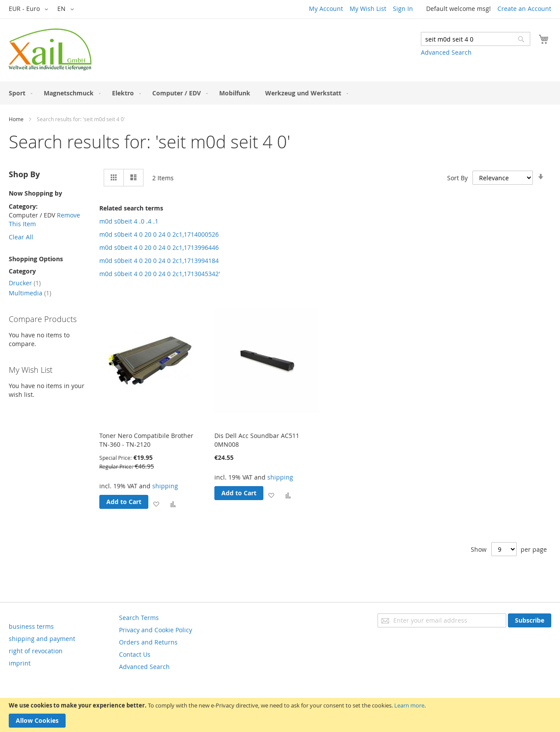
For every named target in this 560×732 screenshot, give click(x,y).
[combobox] (476, 39)
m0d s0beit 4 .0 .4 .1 (129, 221)
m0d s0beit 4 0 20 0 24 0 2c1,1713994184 (159, 261)
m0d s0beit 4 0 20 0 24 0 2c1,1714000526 (159, 234)
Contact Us (135, 654)
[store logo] (50, 49)
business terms (31, 626)
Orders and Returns (148, 642)
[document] (280, 715)
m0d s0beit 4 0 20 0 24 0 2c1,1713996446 (159, 247)
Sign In (403, 9)
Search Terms (139, 618)
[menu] (280, 93)
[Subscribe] (530, 620)
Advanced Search (446, 52)
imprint (20, 663)
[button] (30, 9)
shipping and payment (42, 639)
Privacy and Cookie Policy (156, 630)
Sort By (457, 178)
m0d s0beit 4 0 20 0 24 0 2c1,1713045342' (160, 274)
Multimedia (30, 293)
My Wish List (368, 9)
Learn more (409, 705)
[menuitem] (19, 93)
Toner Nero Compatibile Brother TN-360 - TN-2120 (146, 440)
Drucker (25, 283)
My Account (326, 9)
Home (16, 119)
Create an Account (524, 9)
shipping (165, 486)
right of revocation (36, 651)
